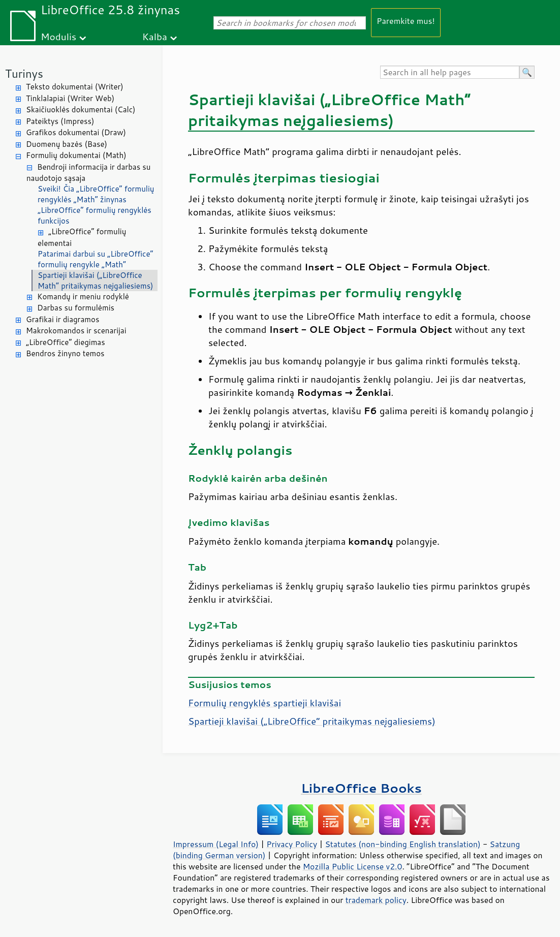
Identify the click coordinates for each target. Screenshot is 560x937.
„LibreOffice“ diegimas (66, 342)
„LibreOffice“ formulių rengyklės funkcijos (95, 215)
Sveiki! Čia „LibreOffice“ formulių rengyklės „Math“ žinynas (96, 194)
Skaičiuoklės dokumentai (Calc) (81, 110)
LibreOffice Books (361, 788)
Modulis (58, 36)
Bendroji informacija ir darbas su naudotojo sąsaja (88, 173)
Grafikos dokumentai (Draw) (76, 132)
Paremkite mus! (406, 21)
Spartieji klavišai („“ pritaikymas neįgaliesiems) (312, 721)
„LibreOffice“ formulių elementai (82, 237)
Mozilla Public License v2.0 (353, 866)
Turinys (24, 73)
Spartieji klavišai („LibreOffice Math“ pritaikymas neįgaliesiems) (96, 280)
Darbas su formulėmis (76, 308)
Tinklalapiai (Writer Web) (70, 98)
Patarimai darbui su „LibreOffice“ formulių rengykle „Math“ (96, 259)
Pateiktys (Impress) (60, 121)
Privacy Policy (292, 844)
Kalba (155, 36)
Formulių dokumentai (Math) (76, 155)
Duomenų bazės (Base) (67, 144)
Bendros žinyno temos (65, 353)
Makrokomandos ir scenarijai (76, 331)
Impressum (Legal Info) (216, 844)
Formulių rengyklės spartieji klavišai (265, 703)
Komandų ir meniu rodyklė (83, 296)
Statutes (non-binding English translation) (402, 844)
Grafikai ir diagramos (63, 319)
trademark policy (376, 900)
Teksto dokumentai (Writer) (75, 87)
